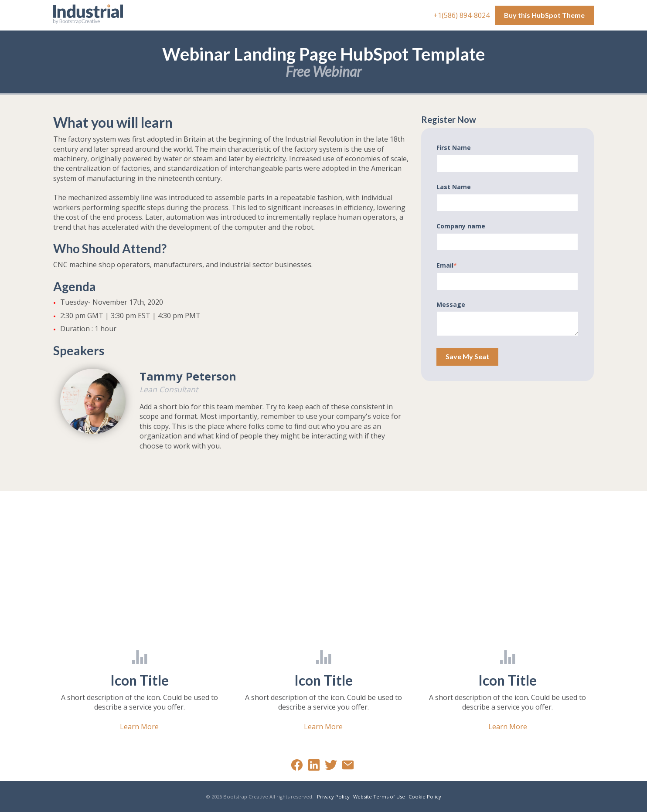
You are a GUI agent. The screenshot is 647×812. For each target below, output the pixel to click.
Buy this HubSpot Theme (544, 15)
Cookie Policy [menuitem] (425, 797)
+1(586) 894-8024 (462, 15)
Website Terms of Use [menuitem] (379, 797)
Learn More (139, 727)
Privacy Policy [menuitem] (333, 797)
